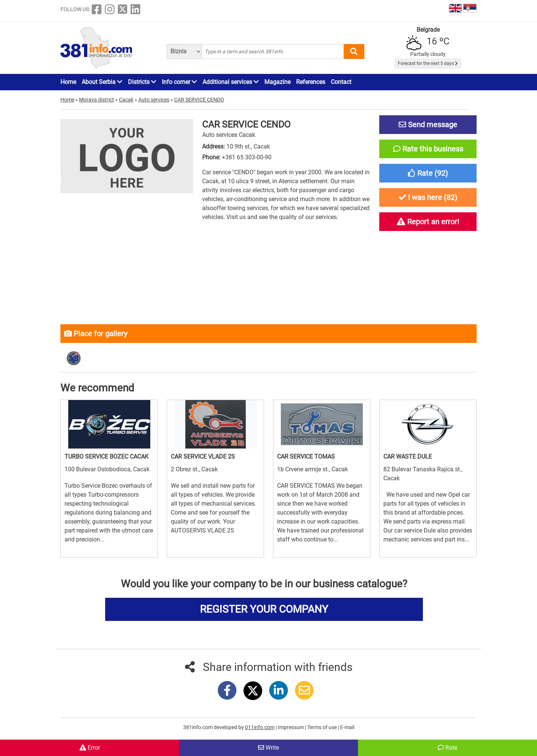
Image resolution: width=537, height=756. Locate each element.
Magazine (277, 82)
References (311, 82)
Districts (142, 82)
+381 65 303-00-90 (247, 157)
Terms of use (323, 727)
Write (268, 748)
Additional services (231, 82)
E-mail (347, 727)
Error (90, 748)
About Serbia (102, 82)
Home (68, 82)
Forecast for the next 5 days (428, 63)
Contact (341, 82)
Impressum (291, 727)
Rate (447, 748)
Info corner (179, 82)
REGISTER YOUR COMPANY (264, 609)
